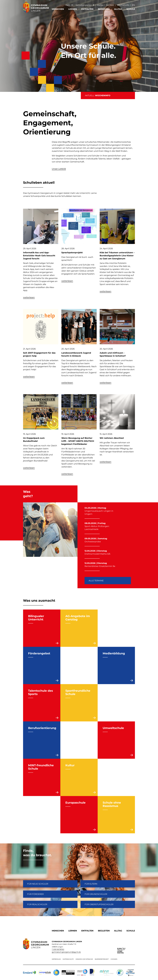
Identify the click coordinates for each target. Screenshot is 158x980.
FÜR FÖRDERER (35, 894)
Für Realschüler (37, 904)
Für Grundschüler (96, 894)
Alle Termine (96, 581)
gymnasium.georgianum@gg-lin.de (66, 952)
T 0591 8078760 (58, 949)
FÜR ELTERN (91, 884)
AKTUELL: (98, 95)
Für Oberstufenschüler (99, 904)
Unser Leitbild (59, 169)
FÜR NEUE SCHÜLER (38, 884)
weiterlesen (29, 297)
